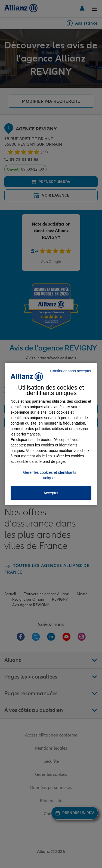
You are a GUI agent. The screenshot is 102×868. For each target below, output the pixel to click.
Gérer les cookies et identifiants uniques (50, 475)
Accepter (51, 493)
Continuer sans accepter (71, 371)
